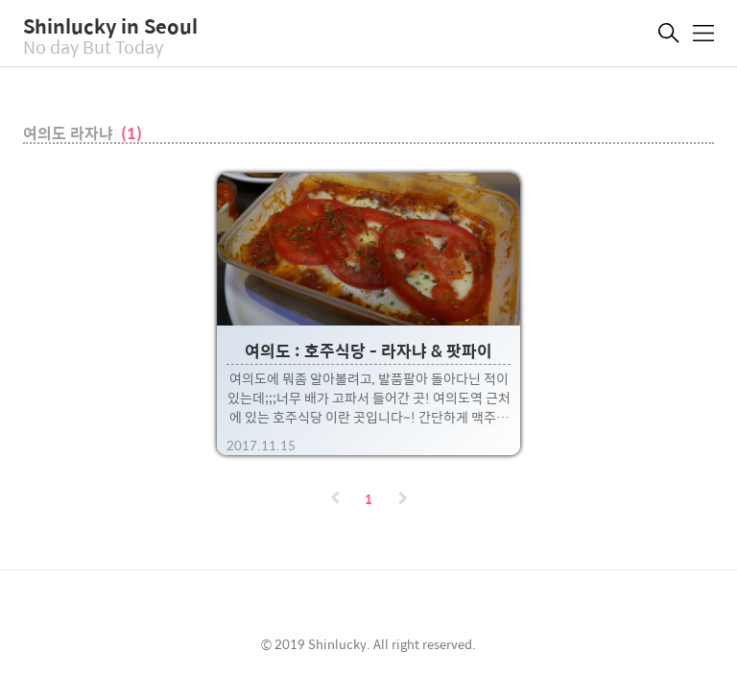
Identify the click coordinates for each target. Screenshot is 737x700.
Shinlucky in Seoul (110, 25)
